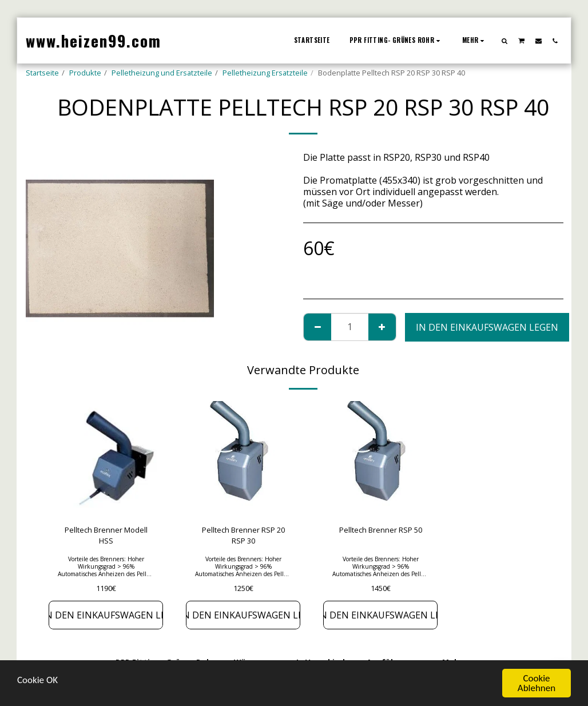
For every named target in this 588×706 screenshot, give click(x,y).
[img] (106, 458)
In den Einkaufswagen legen (487, 327)
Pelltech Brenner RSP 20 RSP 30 (243, 535)
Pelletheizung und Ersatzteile (162, 73)
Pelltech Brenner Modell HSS (106, 535)
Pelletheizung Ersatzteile (265, 73)
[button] (505, 41)
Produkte (85, 73)
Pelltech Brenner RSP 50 (381, 530)
